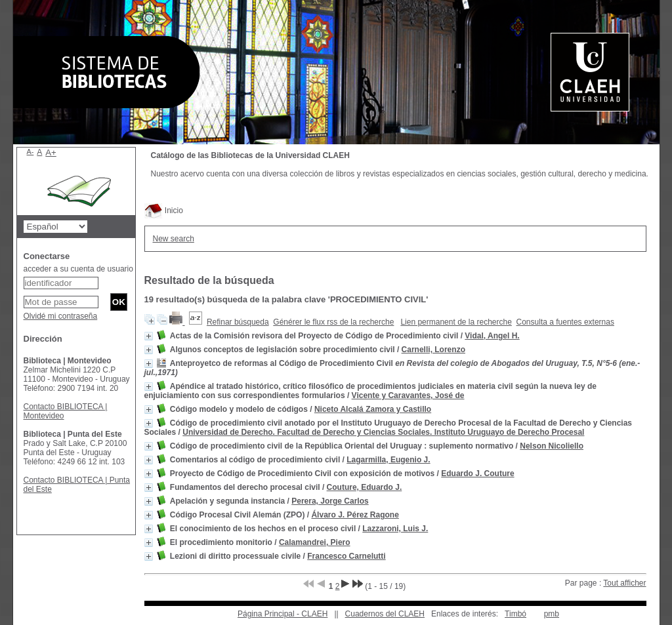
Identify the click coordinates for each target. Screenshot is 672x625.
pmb (552, 614)
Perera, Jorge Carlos (330, 501)
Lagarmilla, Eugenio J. (388, 460)
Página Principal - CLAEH (283, 614)
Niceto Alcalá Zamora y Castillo (373, 409)
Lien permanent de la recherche (456, 322)
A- (31, 151)
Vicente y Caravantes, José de (408, 395)
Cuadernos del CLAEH (385, 614)
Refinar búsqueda (238, 322)
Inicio (164, 211)
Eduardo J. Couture (477, 474)
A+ (51, 152)
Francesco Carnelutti (346, 556)
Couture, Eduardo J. (365, 487)
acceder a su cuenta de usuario (78, 269)
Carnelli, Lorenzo (433, 350)
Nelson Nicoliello (552, 446)
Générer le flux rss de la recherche (333, 322)
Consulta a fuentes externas (565, 322)
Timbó (515, 614)
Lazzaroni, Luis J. (395, 529)
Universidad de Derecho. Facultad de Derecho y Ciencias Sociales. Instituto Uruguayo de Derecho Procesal (383, 432)
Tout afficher (624, 583)
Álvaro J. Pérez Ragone (355, 515)
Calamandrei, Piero (315, 542)
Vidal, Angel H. (492, 336)
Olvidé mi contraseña (61, 316)
